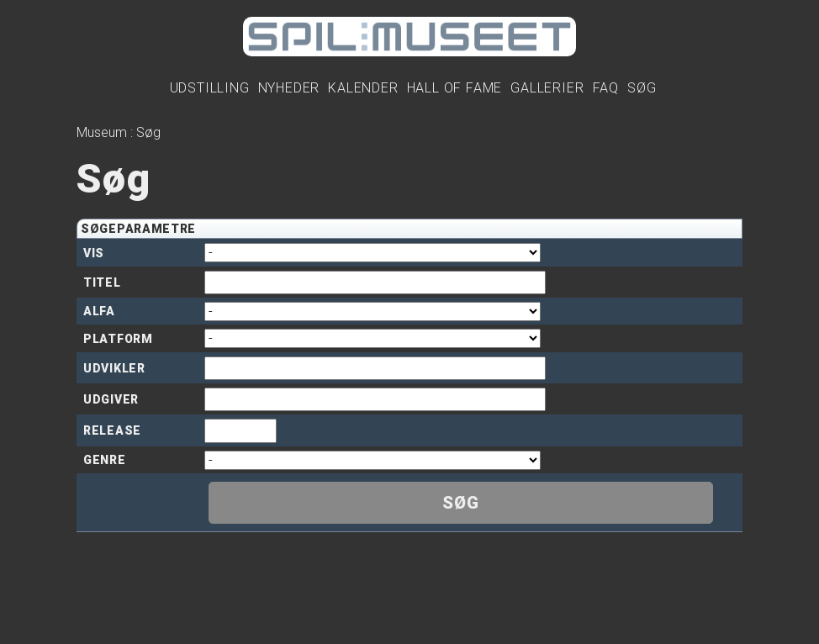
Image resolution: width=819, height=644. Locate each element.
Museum (102, 132)
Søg (642, 88)
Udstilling (210, 88)
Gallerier (547, 88)
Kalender (363, 88)
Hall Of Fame (455, 88)
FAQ (606, 88)
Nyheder (289, 88)
